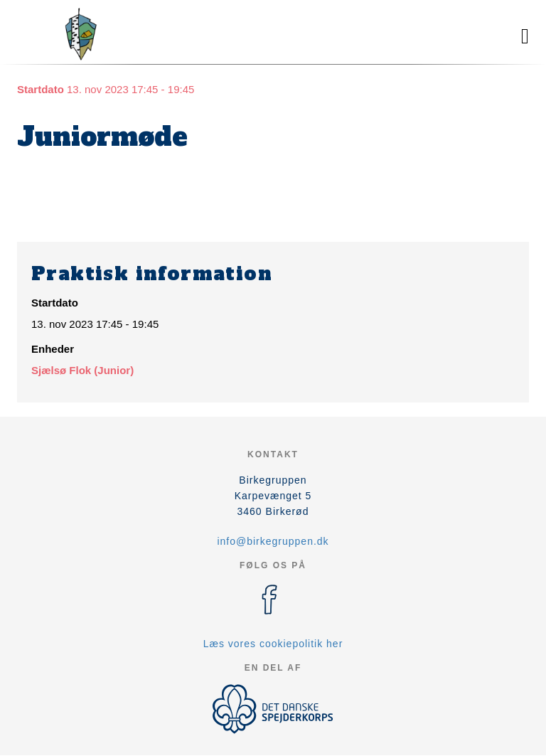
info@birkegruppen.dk (273, 541)
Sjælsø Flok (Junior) (82, 370)
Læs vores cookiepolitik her (273, 644)
